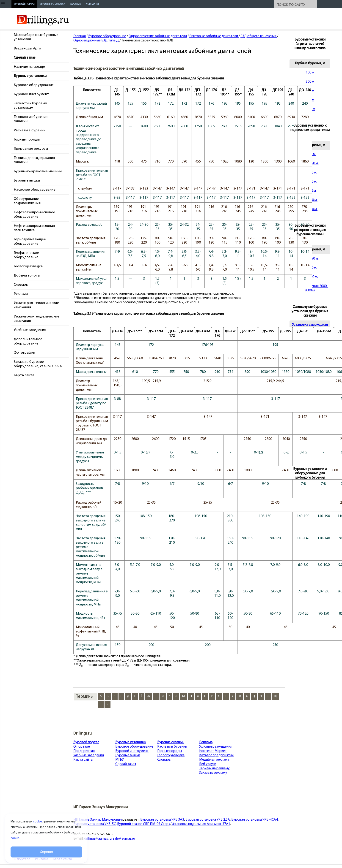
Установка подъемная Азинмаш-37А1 (201, 824)
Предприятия (84, 751)
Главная (80, 36)
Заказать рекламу (213, 773)
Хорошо (46, 852)
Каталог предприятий (216, 755)
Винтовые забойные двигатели (214, 36)
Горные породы (170, 751)
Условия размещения (216, 747)
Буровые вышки (128, 755)
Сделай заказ (126, 764)
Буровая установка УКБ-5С (95, 824)
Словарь (164, 760)
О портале (82, 747)
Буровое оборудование (107, 36)
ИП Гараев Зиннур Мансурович (98, 820)
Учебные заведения (89, 755)
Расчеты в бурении (172, 747)
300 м (310, 82)
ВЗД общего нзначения (259, 36)
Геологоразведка (171, 755)
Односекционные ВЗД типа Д (96, 41)
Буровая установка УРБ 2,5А (208, 820)
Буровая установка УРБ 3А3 (162, 820)
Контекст (207, 751)
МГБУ (120, 760)
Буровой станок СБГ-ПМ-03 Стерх (144, 824)
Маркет (221, 751)
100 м (310, 73)
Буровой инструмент (132, 751)
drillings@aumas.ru (98, 839)
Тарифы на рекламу (214, 768)
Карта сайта (83, 760)
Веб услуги (208, 764)
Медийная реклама (214, 760)
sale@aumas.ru (124, 839)
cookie (37, 822)
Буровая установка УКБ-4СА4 (255, 820)
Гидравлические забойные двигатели (158, 36)
